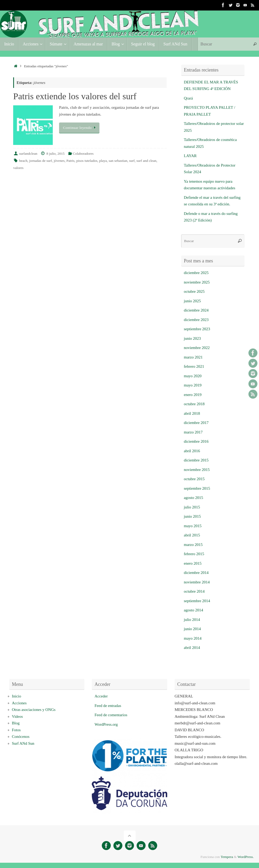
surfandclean (28, 154)
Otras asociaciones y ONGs (34, 710)
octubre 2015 (194, 479)
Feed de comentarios (111, 715)
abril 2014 (192, 648)
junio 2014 (192, 629)
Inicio (16, 696)
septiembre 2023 (197, 329)
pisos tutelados (87, 161)
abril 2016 (192, 451)
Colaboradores (83, 154)
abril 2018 (192, 413)
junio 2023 (192, 338)
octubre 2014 (194, 591)
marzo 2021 (193, 357)
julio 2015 (192, 507)
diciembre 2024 (196, 310)
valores (18, 168)
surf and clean (146, 161)
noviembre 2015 (197, 470)
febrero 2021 (194, 366)
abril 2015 (192, 535)
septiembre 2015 (197, 488)
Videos (17, 716)
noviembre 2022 (197, 348)
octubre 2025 (194, 291)
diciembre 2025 (196, 273)
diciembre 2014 (196, 573)
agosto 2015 (193, 498)
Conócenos (21, 737)
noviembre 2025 (197, 282)
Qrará (188, 98)
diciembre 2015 (196, 460)
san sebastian (118, 161)
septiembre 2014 (197, 601)
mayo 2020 (193, 376)
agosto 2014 (193, 610)
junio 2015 (192, 516)
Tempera (227, 857)
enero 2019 (193, 395)
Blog (16, 723)
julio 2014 (192, 620)
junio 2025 (192, 301)
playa (103, 161)
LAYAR (190, 156)
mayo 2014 (193, 638)
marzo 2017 (193, 432)
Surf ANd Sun (23, 743)
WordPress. (246, 857)
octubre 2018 (194, 404)
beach (23, 161)
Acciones (19, 703)
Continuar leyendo (80, 128)
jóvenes (59, 161)
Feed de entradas (108, 706)
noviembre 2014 (197, 582)
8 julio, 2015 (56, 154)
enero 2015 (193, 563)
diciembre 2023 (196, 320)
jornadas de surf (41, 161)
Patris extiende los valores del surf (75, 96)
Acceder (101, 696)
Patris (71, 161)
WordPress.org (106, 724)
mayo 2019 (193, 385)
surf (132, 161)
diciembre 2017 (196, 423)
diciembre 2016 (196, 441)
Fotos (16, 730)
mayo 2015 (193, 526)
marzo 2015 (193, 545)
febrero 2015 (194, 554)
